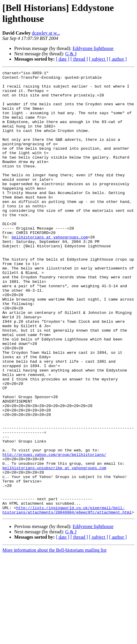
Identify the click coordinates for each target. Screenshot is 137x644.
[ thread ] (79, 59)
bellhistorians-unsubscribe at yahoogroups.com (54, 548)
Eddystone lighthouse (93, 48)
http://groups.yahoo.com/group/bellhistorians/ (54, 532)
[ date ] (63, 59)
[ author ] (118, 59)
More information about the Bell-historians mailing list (54, 639)
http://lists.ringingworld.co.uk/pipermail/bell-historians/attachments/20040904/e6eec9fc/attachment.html (67, 598)
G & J (71, 54)
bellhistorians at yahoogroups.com (50, 271)
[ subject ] (99, 59)
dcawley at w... (46, 33)
